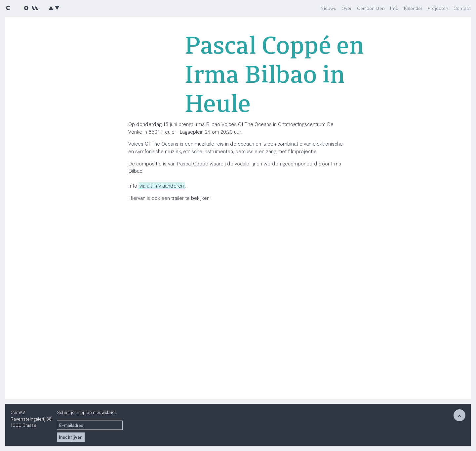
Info (394, 8)
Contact (462, 8)
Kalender (413, 8)
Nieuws (328, 8)
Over (347, 8)
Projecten (438, 8)
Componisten (371, 8)
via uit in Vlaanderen (162, 186)
